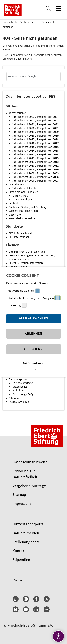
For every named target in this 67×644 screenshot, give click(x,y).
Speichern (33, 349)
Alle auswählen (34, 319)
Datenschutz (39, 370)
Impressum (27, 370)
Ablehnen (33, 334)
